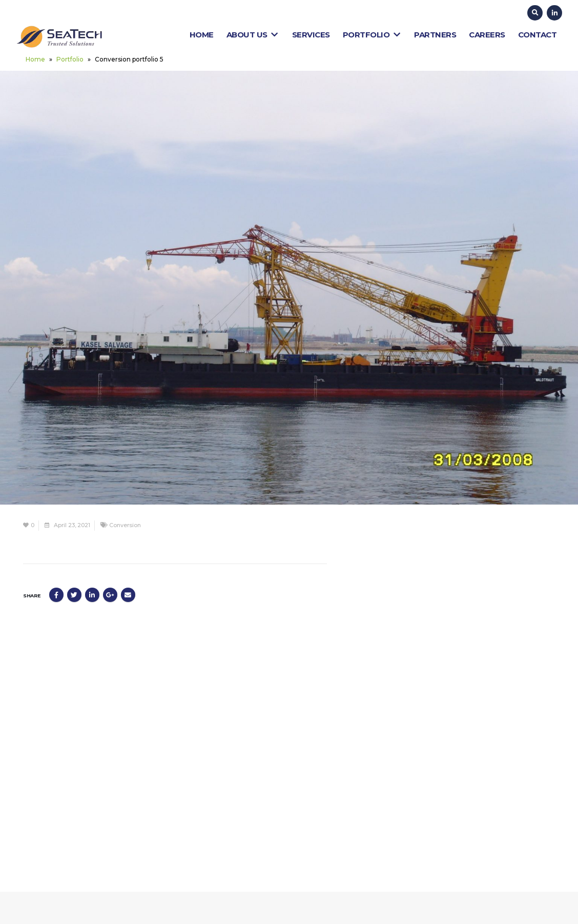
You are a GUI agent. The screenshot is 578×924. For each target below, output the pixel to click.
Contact (538, 35)
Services (311, 35)
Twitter (74, 595)
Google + (110, 595)
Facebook (56, 595)
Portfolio (372, 35)
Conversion (125, 525)
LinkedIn (92, 595)
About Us (253, 35)
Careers (487, 35)
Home (202, 35)
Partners (435, 35)
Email (128, 595)
